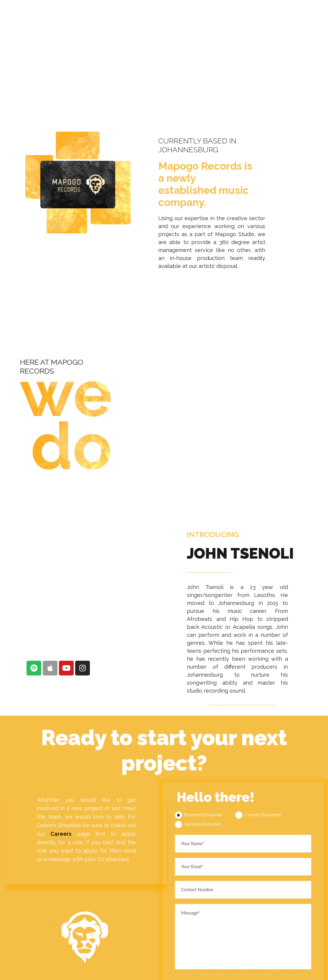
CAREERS (256, 13)
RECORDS (220, 13)
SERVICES (183, 13)
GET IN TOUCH (297, 13)
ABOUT (149, 13)
